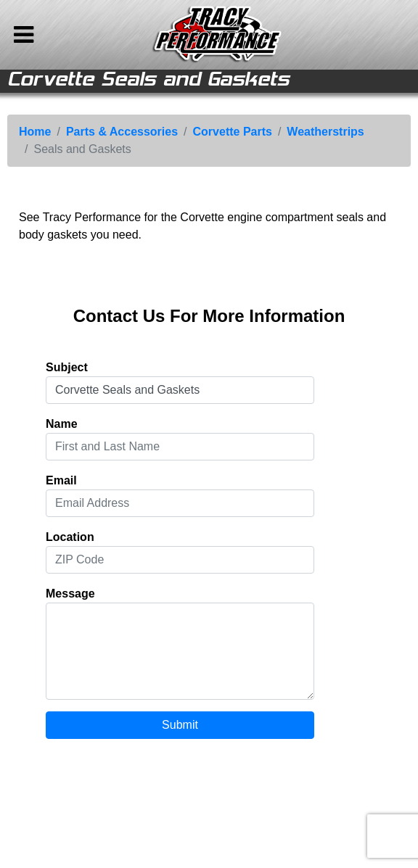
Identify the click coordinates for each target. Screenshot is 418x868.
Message (70, 594)
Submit (180, 725)
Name (62, 424)
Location (70, 537)
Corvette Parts (233, 132)
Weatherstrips (325, 132)
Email (61, 480)
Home (35, 132)
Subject (67, 367)
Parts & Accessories (122, 132)
